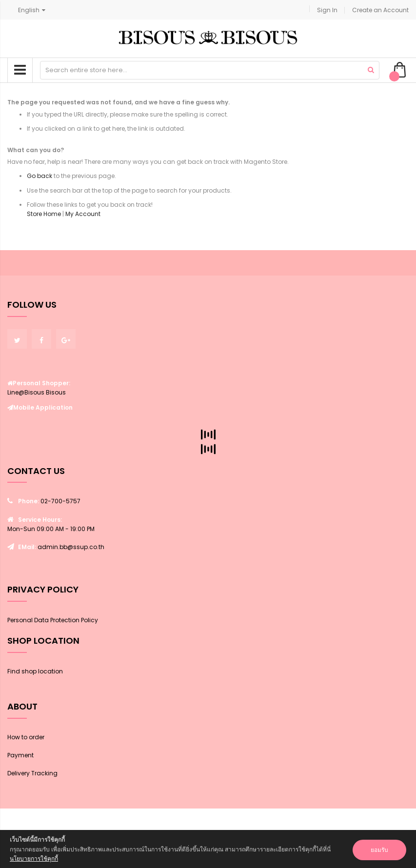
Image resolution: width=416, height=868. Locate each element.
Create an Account (380, 10)
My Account (83, 214)
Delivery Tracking (32, 773)
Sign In (327, 10)
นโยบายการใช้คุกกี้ (34, 858)
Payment (20, 755)
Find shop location (35, 671)
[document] (208, 849)
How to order (26, 737)
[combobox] (210, 70)
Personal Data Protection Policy (53, 620)
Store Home (44, 214)
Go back (40, 176)
